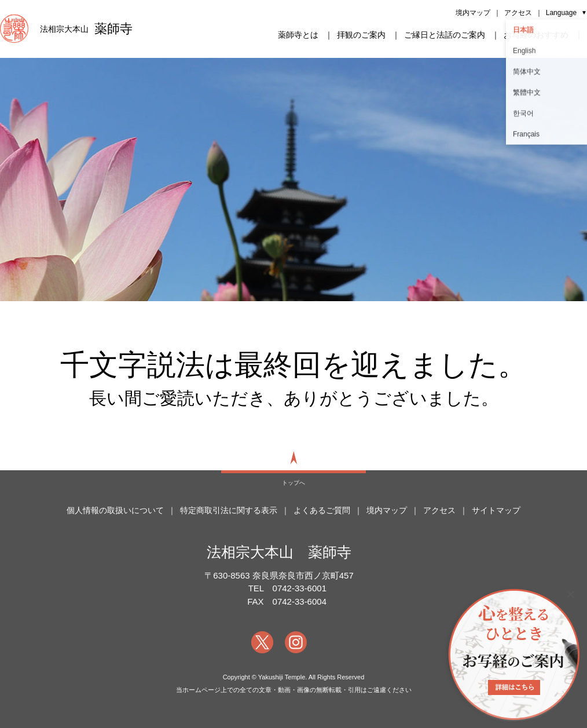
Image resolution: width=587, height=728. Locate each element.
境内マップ (473, 13)
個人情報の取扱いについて (115, 510)
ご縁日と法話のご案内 (445, 35)
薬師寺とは (298, 35)
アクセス (518, 13)
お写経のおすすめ (536, 35)
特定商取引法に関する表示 (229, 510)
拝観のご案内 (361, 35)
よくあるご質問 (322, 510)
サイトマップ (496, 510)
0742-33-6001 (300, 588)
